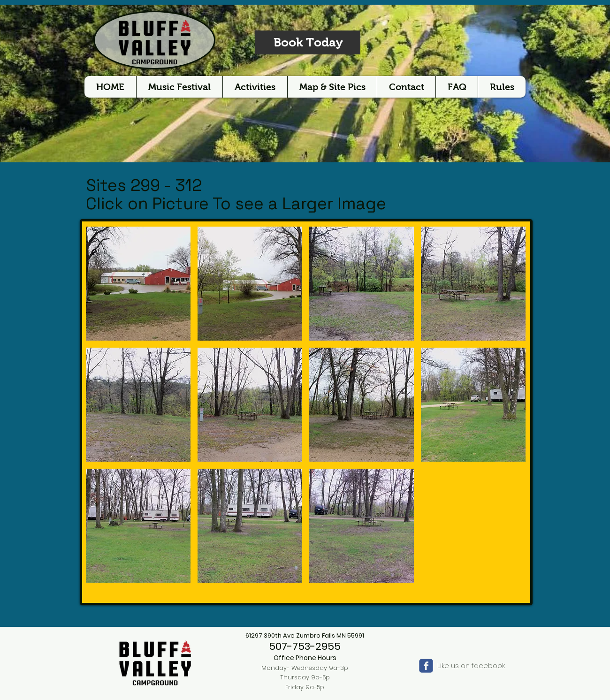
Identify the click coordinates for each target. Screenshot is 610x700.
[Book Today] (308, 42)
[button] (138, 284)
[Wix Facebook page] (426, 666)
